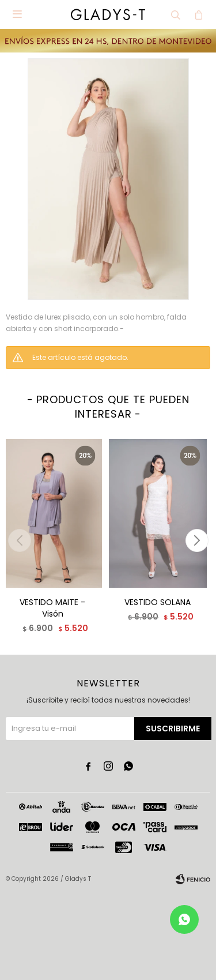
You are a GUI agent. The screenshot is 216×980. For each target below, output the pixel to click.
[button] (197, 540)
